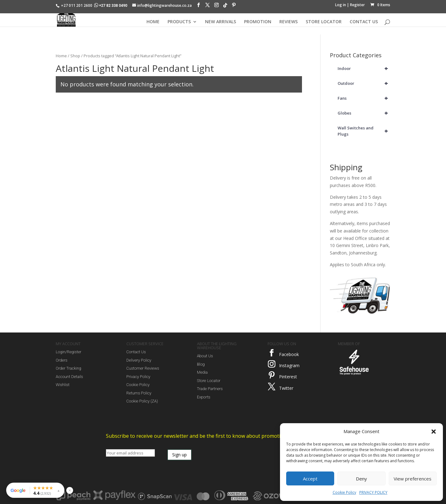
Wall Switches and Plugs (364, 131)
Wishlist (63, 385)
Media (202, 372)
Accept (310, 479)
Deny (361, 479)
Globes (364, 113)
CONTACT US (364, 22)
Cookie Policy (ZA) (142, 401)
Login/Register (69, 352)
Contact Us (136, 352)
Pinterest (288, 377)
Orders (62, 360)
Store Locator (209, 381)
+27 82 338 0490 (111, 6)
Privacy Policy (138, 377)
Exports (204, 397)
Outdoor (364, 83)
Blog (201, 364)
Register (357, 5)
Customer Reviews (143, 368)
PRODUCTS (179, 22)
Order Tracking (68, 368)
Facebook (289, 354)
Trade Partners (210, 389)
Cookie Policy (344, 492)
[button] (434, 432)
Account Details (69, 377)
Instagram (289, 365)
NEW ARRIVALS (221, 22)
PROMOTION (258, 22)
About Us (205, 356)
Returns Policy (139, 393)
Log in (341, 5)
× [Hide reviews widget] (70, 490)
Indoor (364, 68)
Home (61, 56)
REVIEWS (289, 22)
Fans (364, 98)
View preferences (413, 479)
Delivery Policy (139, 360)
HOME (153, 22)
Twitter (286, 388)
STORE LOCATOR (324, 22)
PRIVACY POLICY (373, 492)
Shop (75, 56)
